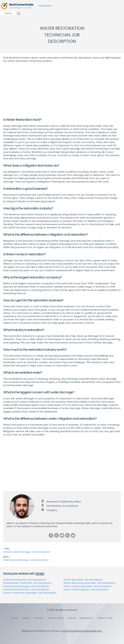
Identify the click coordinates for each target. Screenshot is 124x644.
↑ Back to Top (105, 618)
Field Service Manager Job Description (26, 560)
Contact (39, 618)
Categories (45, 6)
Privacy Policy (56, 618)
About (26, 618)
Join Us (72, 618)
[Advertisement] (62, 90)
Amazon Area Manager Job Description (27, 552)
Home (15, 618)
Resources (86, 618)
